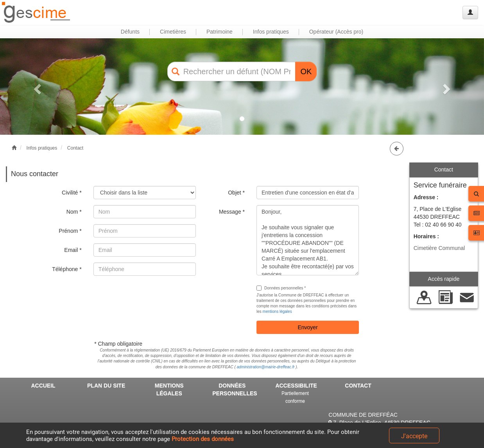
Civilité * (72, 193)
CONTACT (358, 386)
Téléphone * (67, 269)
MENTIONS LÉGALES (169, 389)
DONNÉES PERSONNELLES (235, 389)
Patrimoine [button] (220, 32)
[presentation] (153, 297)
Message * (232, 212)
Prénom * (70, 231)
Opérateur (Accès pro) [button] (336, 32)
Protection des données (203, 439)
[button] (36, 87)
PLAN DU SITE (106, 386)
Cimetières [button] (173, 32)
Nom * (74, 212)
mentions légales (277, 311)
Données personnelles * (281, 288)
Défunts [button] (130, 32)
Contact (75, 148)
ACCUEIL (43, 386)
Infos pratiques (42, 148)
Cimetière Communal (439, 248)
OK (306, 71)
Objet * (236, 193)
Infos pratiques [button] (271, 32)
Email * (73, 250)
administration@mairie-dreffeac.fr (266, 367)
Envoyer (307, 327)
